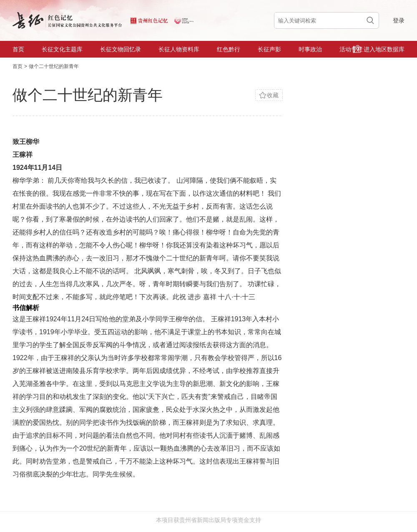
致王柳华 (26, 142)
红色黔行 (229, 49)
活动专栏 (351, 49)
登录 (399, 20)
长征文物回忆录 (121, 49)
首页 (18, 49)
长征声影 (269, 49)
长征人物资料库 (179, 49)
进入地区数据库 (379, 49)
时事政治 (310, 49)
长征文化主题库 (62, 49)
